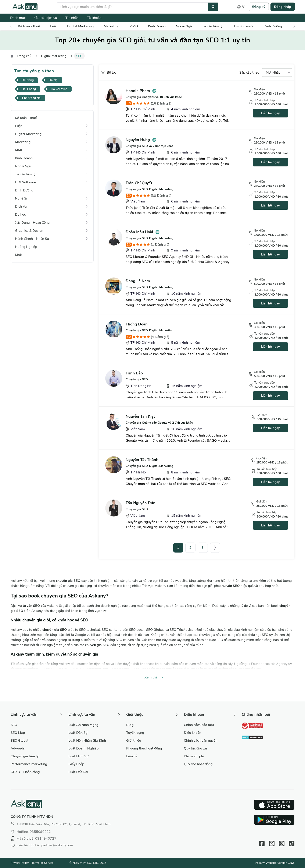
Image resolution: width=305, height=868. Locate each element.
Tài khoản (94, 18)
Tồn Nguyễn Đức (140, 503)
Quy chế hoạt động (198, 764)
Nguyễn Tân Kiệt (140, 416)
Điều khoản (193, 733)
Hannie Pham (138, 91)
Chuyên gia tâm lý (25, 756)
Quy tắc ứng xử (195, 748)
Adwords (18, 748)
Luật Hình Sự (78, 756)
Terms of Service (42, 863)
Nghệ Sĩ (21, 198)
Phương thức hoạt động (144, 748)
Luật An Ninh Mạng (83, 725)
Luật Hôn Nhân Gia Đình (87, 741)
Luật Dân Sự (78, 733)
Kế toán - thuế (29, 26)
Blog (130, 725)
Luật (54, 26)
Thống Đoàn (137, 324)
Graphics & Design (29, 231)
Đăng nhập (283, 7)
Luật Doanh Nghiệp (83, 748)
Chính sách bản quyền (201, 741)
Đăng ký (259, 7)
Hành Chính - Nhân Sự (32, 239)
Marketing (112, 26)
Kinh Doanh (157, 26)
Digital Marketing (80, 26)
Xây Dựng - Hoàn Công (32, 223)
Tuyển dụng (135, 733)
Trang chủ (24, 56)
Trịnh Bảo (134, 373)
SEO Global (19, 741)
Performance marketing (29, 764)
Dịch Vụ (21, 207)
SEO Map (18, 733)
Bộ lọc (109, 73)
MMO (134, 26)
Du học (20, 215)
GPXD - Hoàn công (25, 772)
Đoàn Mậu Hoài (139, 232)
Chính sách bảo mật (199, 725)
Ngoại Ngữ (184, 26)
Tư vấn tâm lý (212, 26)
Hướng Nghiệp (26, 247)
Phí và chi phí (194, 756)
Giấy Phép (76, 764)
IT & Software (243, 26)
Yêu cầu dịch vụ (45, 18)
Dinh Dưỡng (273, 26)
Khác (19, 255)
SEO (14, 725)
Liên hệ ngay (270, 113)
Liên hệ (132, 756)
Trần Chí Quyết (139, 183)
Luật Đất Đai (78, 772)
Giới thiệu (134, 741)
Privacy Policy (20, 863)
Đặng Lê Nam (138, 281)
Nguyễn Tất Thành (142, 460)
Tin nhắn (72, 18)
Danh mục (18, 18)
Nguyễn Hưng (138, 140)
